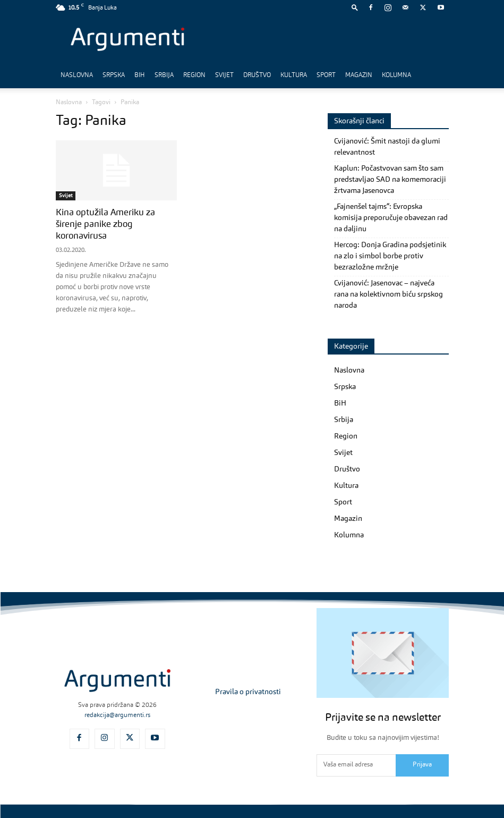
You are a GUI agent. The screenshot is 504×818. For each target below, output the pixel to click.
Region (194, 75)
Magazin (359, 75)
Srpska (114, 75)
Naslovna (77, 75)
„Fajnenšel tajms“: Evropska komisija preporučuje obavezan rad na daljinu (391, 218)
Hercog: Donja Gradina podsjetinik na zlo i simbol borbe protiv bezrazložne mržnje (390, 256)
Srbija (164, 75)
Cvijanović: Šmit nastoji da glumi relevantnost (387, 147)
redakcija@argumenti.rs (117, 715)
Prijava (422, 765)
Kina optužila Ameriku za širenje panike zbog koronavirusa (105, 225)
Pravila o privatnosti (248, 692)
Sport (326, 75)
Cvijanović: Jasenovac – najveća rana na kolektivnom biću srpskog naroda (388, 294)
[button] (355, 7)
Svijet (224, 75)
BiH (140, 75)
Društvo (257, 75)
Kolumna (396, 75)
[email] (356, 765)
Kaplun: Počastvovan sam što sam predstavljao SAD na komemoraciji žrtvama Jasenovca (390, 180)
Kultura (294, 75)
